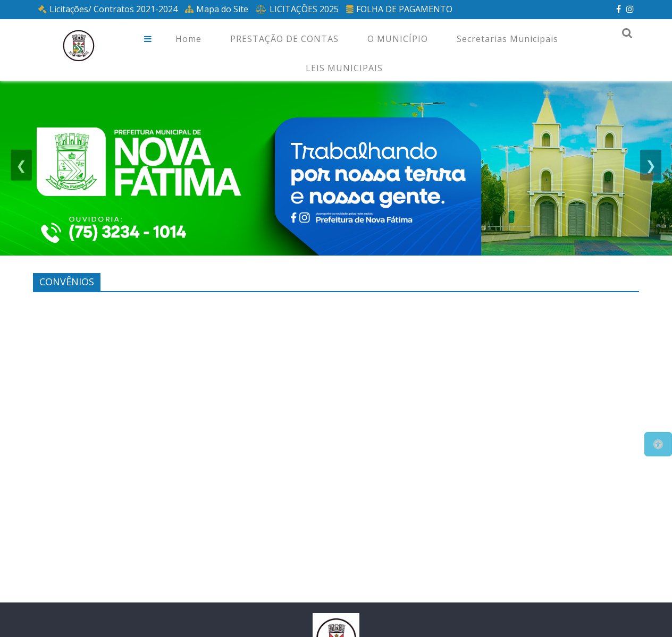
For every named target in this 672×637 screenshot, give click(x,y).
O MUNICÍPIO (398, 39)
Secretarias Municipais (507, 39)
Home (188, 39)
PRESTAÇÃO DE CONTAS (284, 39)
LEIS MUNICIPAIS (344, 68)
